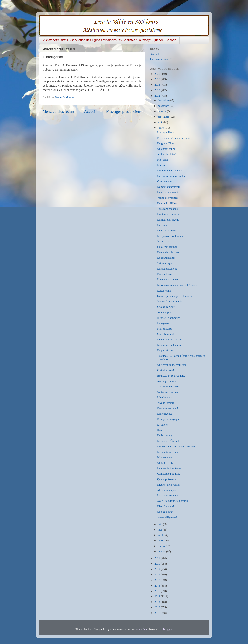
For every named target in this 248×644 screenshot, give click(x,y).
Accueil (90, 111)
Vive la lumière (166, 403)
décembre (164, 100)
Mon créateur (165, 457)
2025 (158, 79)
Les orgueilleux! (166, 132)
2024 (158, 85)
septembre (164, 117)
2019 (158, 569)
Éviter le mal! (165, 291)
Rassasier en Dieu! (168, 408)
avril (161, 535)
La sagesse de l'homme (170, 345)
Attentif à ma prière (168, 490)
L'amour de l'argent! (168, 220)
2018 (158, 574)
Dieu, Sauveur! (166, 506)
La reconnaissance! (168, 495)
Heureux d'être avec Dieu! (172, 376)
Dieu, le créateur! (167, 231)
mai (160, 530)
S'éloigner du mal (167, 247)
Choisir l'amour (166, 307)
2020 (158, 564)
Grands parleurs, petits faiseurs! (175, 296)
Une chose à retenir (168, 192)
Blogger (167, 629)
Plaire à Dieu (164, 274)
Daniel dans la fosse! (169, 252)
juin (160, 524)
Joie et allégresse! (167, 517)
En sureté (162, 425)
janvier (162, 551)
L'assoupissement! (167, 269)
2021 (158, 558)
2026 (158, 74)
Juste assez (163, 241)
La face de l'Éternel (168, 441)
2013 (158, 602)
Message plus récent (58, 111)
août (161, 122)
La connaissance (166, 258)
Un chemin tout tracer (169, 468)
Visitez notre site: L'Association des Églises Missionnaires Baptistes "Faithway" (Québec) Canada (109, 40)
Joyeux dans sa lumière (170, 301)
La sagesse (163, 323)
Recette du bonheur (168, 279)
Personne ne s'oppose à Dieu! (174, 138)
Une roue (162, 225)
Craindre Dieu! (166, 370)
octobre (162, 111)
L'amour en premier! (169, 187)
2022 (158, 96)
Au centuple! (164, 312)
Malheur (162, 165)
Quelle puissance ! (167, 479)
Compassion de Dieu (169, 474)
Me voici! (163, 160)
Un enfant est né (166, 149)
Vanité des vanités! (168, 198)
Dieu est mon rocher (168, 485)
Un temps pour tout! (168, 392)
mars (161, 540)
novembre (164, 106)
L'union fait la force (168, 214)
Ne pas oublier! (166, 512)
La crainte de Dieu (167, 452)
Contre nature (165, 181)
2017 (158, 580)
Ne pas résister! (166, 350)
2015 (158, 591)
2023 (158, 90)
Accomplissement (167, 381)
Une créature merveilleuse (172, 365)
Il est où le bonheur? (169, 318)
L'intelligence (165, 414)
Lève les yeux (165, 397)
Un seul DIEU (165, 463)
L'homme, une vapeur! (170, 171)
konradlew (141, 629)
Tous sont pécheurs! (168, 209)
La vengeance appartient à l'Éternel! (177, 285)
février (162, 546)
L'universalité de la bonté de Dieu (176, 446)
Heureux (162, 430)
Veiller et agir (165, 263)
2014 (158, 596)
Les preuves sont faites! (170, 236)
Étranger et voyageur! (169, 419)
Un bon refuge (165, 435)
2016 (158, 586)
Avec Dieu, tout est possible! (173, 501)
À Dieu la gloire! (167, 154)
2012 (158, 607)
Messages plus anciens (124, 111)
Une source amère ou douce (173, 176)
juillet (161, 128)
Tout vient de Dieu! (168, 386)
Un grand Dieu (165, 143)
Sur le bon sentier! (167, 334)
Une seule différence (169, 203)
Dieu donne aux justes (170, 339)
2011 (158, 613)
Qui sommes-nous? (161, 59)
